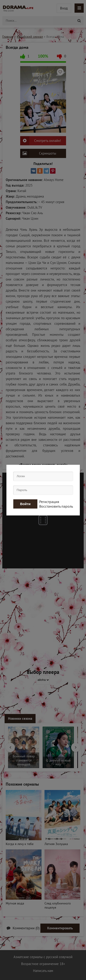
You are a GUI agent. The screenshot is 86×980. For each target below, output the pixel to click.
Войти (25, 504)
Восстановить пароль (56, 506)
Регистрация (49, 502)
